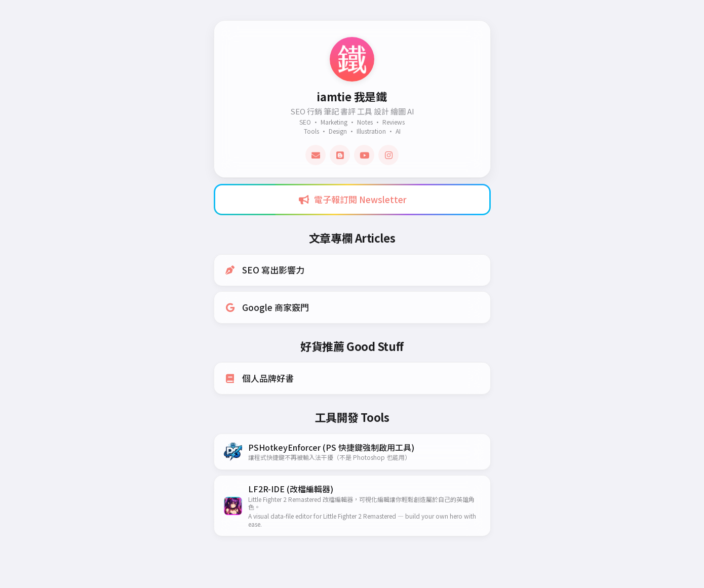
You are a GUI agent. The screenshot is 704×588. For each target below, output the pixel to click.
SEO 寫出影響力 (265, 270)
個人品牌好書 (259, 379)
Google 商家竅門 (267, 307)
